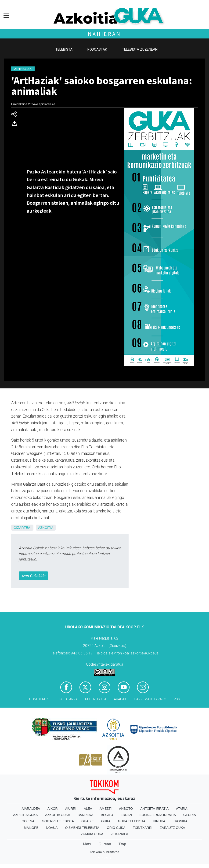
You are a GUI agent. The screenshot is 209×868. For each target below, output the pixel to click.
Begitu (107, 815)
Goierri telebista (58, 821)
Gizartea (22, 528)
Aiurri (71, 809)
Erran (126, 815)
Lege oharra (67, 699)
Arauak (120, 699)
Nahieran (104, 34)
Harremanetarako (150, 699)
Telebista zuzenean (140, 49)
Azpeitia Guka (25, 815)
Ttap (122, 844)
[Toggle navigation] (6, 16)
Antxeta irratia (154, 809)
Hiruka (159, 821)
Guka (106, 821)
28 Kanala (119, 834)
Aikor (53, 809)
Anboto (126, 809)
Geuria (190, 815)
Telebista (64, 49)
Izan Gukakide (33, 576)
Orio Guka (116, 828)
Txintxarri (142, 828)
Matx (87, 844)
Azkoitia (46, 528)
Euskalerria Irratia (158, 815)
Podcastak (97, 49)
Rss (177, 699)
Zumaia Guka (92, 834)
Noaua (52, 828)
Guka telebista (132, 821)
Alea (88, 809)
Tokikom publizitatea (104, 852)
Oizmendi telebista (82, 828)
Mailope (31, 828)
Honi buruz (39, 699)
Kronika (180, 821)
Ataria (182, 809)
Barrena (86, 815)
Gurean (105, 844)
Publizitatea (96, 699)
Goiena (28, 821)
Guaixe (88, 821)
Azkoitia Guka (58, 815)
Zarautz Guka (173, 828)
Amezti (106, 809)
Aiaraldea (31, 809)
